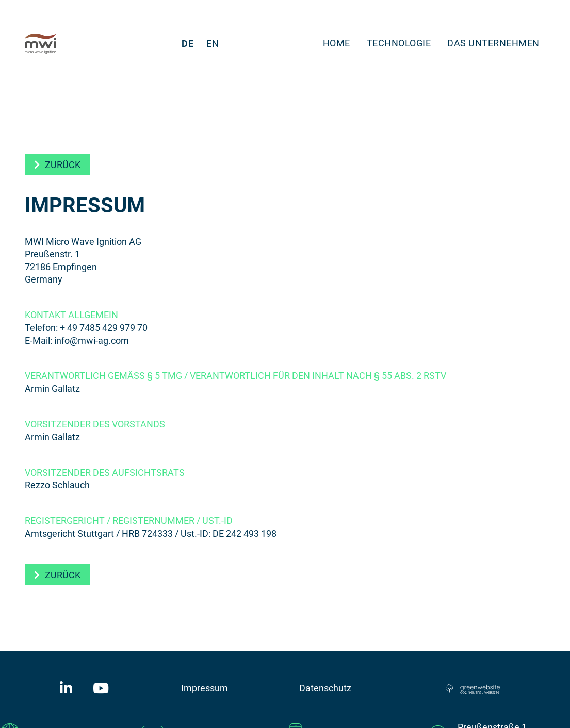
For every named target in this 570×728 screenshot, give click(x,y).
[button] (57, 164)
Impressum (205, 688)
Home (337, 43)
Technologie (399, 43)
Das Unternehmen (493, 43)
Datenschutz (325, 688)
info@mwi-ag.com (92, 341)
